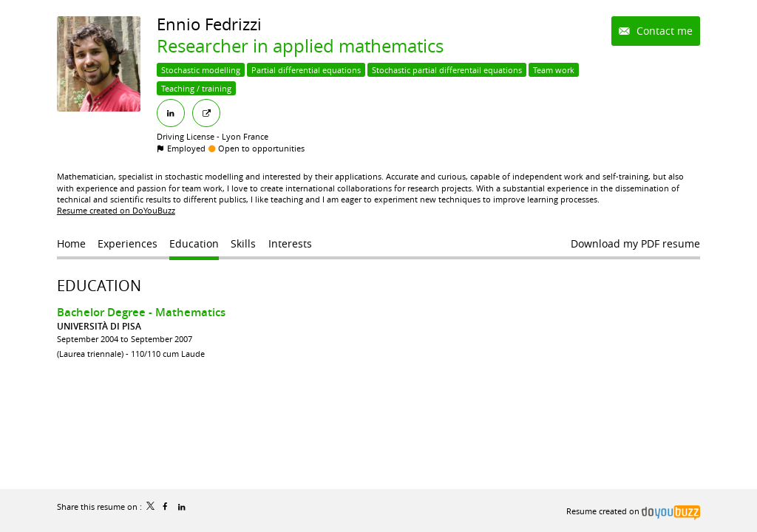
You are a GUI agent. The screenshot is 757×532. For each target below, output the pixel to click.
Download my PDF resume (635, 243)
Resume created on (633, 511)
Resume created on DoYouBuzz (116, 210)
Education (99, 286)
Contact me (663, 31)
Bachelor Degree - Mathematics (141, 312)
